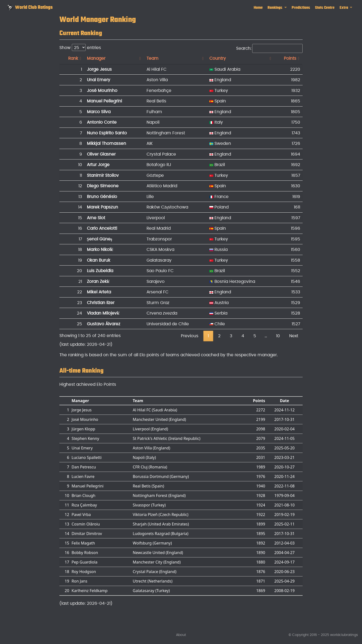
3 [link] (231, 336)
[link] (277, 8)
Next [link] (294, 336)
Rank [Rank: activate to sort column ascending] (73, 58)
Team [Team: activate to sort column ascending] (153, 58)
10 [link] (278, 336)
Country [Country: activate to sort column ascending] (218, 58)
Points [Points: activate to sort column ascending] (290, 58)
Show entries (80, 47)
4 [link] (243, 336)
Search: (269, 49)
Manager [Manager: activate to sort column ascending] (96, 58)
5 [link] (255, 336)
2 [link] (219, 336)
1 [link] (208, 336)
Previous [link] (190, 336)
